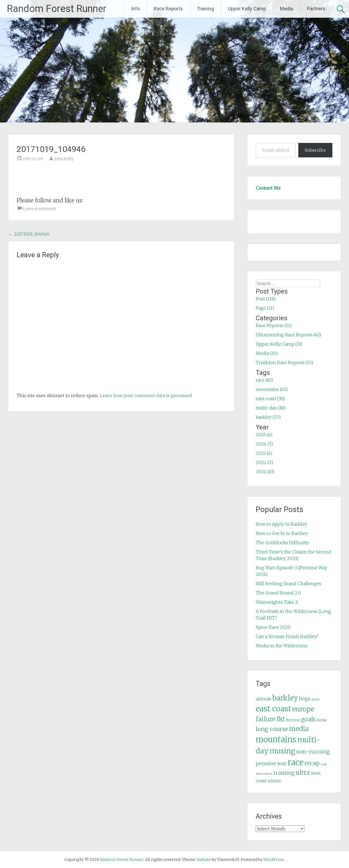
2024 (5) (264, 444)
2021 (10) (265, 472)
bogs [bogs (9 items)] (305, 699)
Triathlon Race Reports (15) (284, 363)
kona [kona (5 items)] (322, 720)
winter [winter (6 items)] (274, 781)
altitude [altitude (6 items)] (264, 699)
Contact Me (268, 188)
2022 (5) (264, 462)
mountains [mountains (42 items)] (276, 740)
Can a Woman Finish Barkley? (287, 636)
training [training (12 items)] (284, 773)
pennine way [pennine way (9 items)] (271, 764)
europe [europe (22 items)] (303, 709)
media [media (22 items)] (299, 729)
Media (287, 9)
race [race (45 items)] (296, 762)
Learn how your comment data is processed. (146, 396)
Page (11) (265, 308)
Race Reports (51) (274, 325)
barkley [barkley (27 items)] (285, 698)
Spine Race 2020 (273, 627)
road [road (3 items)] (324, 764)
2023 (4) (264, 453)
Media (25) (267, 353)
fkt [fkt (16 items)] (281, 719)
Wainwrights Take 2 (277, 602)
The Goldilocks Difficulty (282, 543)
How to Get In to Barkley (282, 533)
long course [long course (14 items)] (272, 729)
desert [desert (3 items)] (315, 700)
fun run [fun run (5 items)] (293, 720)
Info (136, 9)
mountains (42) (272, 389)
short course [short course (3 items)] (264, 774)
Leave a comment (40, 209)
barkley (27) (268, 417)
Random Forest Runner (57, 9)
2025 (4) (264, 435)
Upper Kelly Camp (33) (279, 344)
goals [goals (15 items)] (308, 719)
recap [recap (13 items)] (312, 763)
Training (205, 9)
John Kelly (64, 159)
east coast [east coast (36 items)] (273, 709)
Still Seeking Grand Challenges (288, 583)
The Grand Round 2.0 (278, 593)
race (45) (264, 380)
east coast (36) (270, 399)
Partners (316, 9)
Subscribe (315, 150)
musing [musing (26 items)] (282, 751)
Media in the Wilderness (282, 646)
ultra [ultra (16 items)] (303, 773)
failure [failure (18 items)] (266, 719)
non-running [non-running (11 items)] (313, 752)
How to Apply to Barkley (281, 524)
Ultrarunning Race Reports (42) (288, 335)
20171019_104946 (29, 234)
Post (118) (266, 299)
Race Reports (168, 9)
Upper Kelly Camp (247, 9)
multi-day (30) (271, 408)
